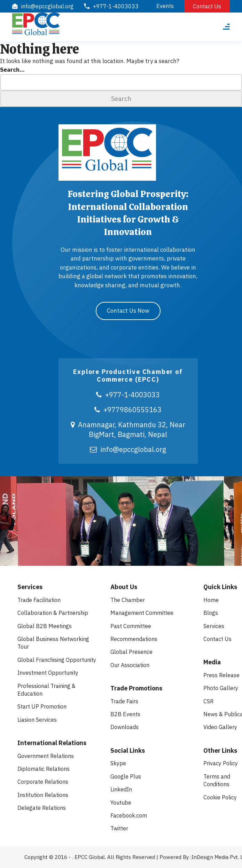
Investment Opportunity (48, 673)
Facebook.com (129, 815)
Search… (12, 70)
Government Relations (46, 756)
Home (211, 600)
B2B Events (125, 714)
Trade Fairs (124, 701)
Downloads (124, 727)
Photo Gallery (221, 688)
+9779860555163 (128, 410)
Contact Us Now (128, 311)
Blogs (211, 613)
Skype (118, 763)
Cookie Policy (220, 797)
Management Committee (142, 613)
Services (214, 626)
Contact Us (207, 6)
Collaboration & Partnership (53, 613)
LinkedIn (121, 789)
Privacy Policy (221, 763)
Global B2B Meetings (45, 626)
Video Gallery (220, 727)
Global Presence (131, 652)
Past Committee (131, 626)
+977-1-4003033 (128, 395)
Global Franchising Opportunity (57, 660)
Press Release (221, 675)
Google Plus (126, 776)
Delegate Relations (42, 808)
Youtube (121, 803)
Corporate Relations (43, 782)
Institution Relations (43, 795)
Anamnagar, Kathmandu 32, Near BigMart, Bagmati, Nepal (128, 429)
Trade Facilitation (39, 600)
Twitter (119, 828)
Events (165, 6)
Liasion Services (37, 720)
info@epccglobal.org (128, 449)
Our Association (130, 665)
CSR (208, 701)
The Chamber (128, 600)
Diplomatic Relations (44, 769)
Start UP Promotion (42, 706)
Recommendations (134, 639)
